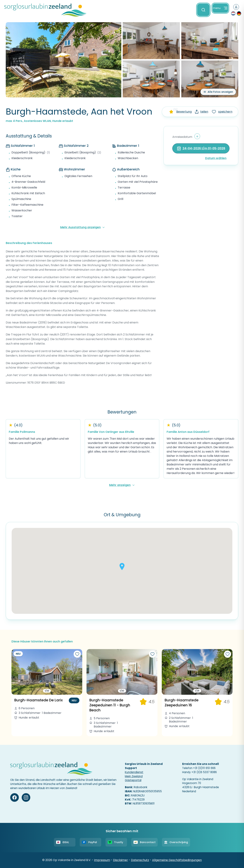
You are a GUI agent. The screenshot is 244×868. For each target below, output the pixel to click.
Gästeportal (133, 780)
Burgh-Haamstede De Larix (39, 700)
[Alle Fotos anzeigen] (218, 92)
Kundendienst (134, 772)
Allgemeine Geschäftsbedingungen (177, 860)
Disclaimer (120, 860)
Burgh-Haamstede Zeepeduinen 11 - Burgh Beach (110, 705)
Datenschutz (140, 860)
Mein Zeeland (134, 776)
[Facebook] (15, 797)
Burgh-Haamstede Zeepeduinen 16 (182, 703)
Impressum (102, 860)
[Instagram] (26, 797)
